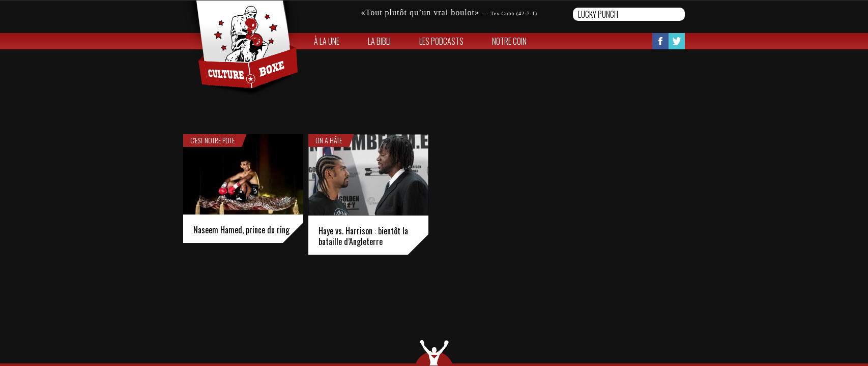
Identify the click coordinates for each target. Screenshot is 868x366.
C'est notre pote (212, 140)
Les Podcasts (441, 41)
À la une (327, 41)
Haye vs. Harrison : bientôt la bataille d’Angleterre (363, 236)
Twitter (677, 41)
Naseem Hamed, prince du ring (241, 230)
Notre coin (509, 41)
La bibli (379, 41)
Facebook (660, 41)
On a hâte (329, 140)
